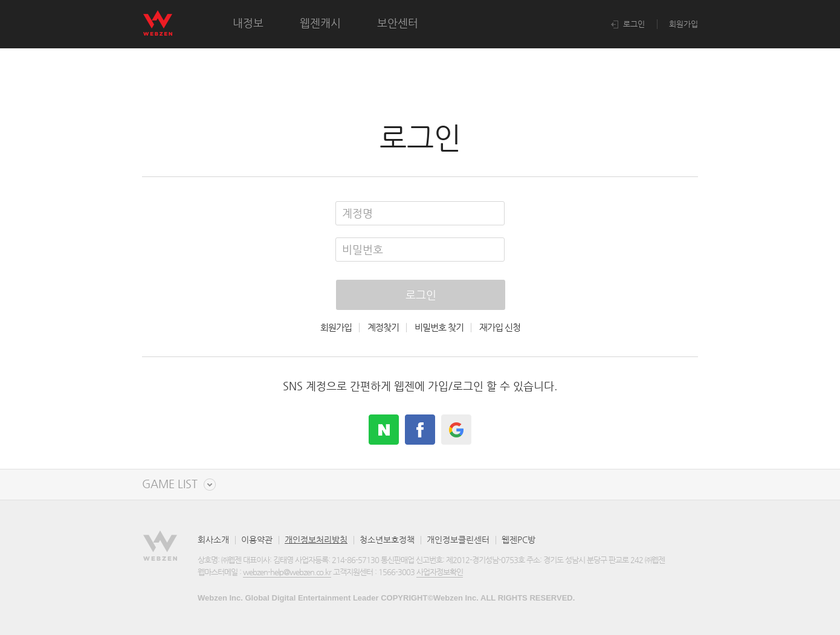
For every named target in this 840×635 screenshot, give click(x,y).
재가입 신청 (500, 327)
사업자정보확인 (440, 572)
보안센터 (398, 23)
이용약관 (257, 540)
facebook (420, 430)
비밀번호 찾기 (439, 327)
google (456, 430)
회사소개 (213, 540)
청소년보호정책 (387, 540)
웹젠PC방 (519, 540)
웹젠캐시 (320, 23)
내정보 (248, 23)
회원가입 (683, 24)
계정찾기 (383, 327)
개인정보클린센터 (458, 540)
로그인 (628, 24)
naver (384, 430)
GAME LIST (170, 484)
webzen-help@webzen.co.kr (287, 572)
